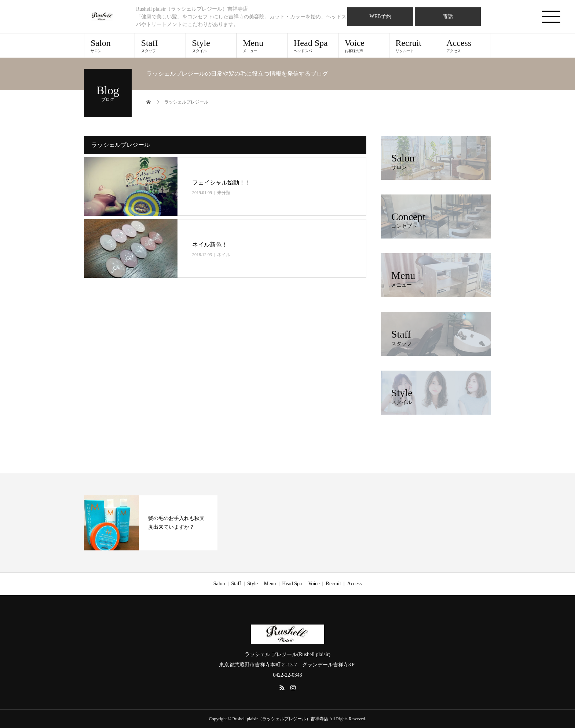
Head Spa (313, 45)
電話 (448, 16)
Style (211, 45)
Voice (364, 45)
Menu (262, 45)
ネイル (224, 255)
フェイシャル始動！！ (221, 183)
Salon (109, 45)
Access (465, 45)
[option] (151, 523)
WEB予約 (380, 16)
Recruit (415, 45)
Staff (160, 45)
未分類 (224, 193)
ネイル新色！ (210, 245)
